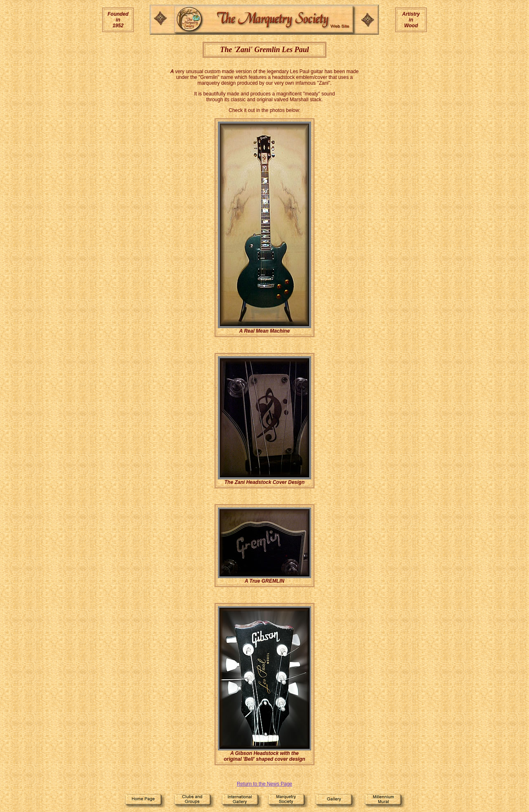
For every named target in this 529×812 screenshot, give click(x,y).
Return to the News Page (264, 784)
